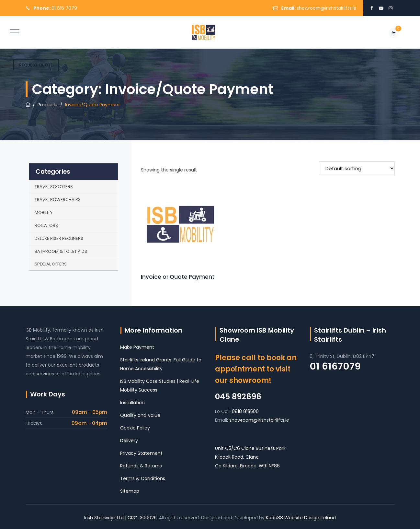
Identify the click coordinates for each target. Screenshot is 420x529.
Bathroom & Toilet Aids (61, 251)
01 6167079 (335, 366)
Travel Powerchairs (58, 200)
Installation (132, 403)
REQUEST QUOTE (36, 65)
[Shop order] (357, 168)
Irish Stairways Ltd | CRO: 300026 (120, 518)
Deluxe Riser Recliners (59, 238)
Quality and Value (140, 415)
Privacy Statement (141, 453)
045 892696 (238, 397)
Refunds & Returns (141, 466)
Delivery (129, 441)
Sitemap (130, 491)
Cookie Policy (135, 428)
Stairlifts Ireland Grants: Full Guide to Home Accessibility (161, 364)
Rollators (46, 225)
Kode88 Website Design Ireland (301, 518)
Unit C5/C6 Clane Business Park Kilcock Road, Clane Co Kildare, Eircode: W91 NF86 (250, 457)
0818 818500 (245, 411)
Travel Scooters (54, 187)
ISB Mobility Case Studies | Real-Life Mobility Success (160, 386)
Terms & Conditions (143, 478)
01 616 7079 (64, 8)
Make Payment (137, 347)
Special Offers (51, 264)
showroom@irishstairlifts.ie (327, 8)
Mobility (44, 212)
